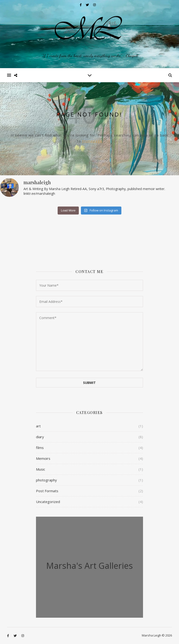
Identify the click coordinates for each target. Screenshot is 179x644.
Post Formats (47, 491)
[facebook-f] (81, 5)
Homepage (92, 141)
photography (46, 480)
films (40, 448)
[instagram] (94, 5)
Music (41, 469)
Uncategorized (48, 502)
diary (40, 437)
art (38, 426)
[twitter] (88, 5)
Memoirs (43, 458)
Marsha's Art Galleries (89, 566)
